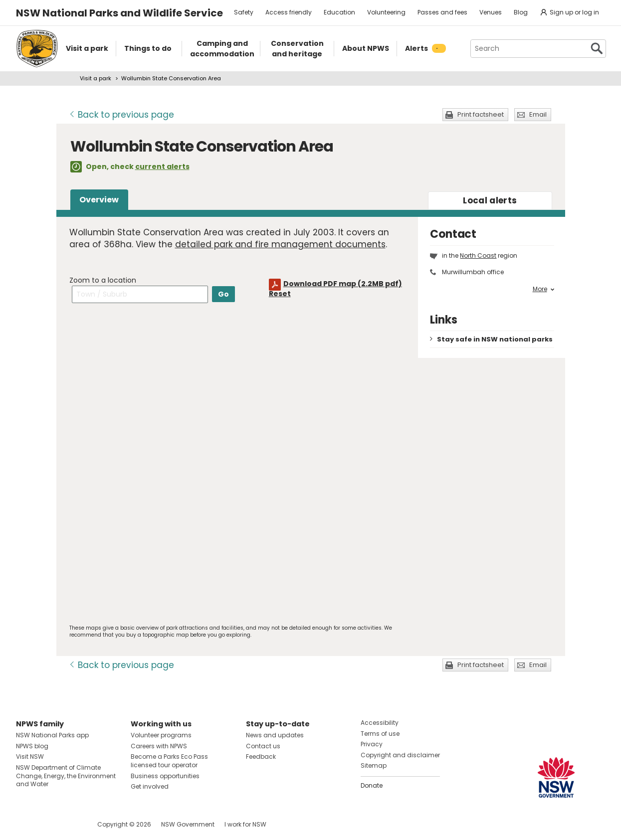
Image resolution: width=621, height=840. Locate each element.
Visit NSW (30, 756)
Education (339, 12)
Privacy (372, 744)
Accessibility (380, 723)
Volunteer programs (161, 735)
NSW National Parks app (52, 735)
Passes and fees (442, 12)
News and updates (275, 735)
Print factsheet (481, 114)
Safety (244, 12)
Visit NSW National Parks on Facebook (25, 824)
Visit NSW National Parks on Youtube (68, 824)
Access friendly (289, 12)
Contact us (263, 746)
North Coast (478, 255)
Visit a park (96, 78)
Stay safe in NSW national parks (495, 339)
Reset (280, 294)
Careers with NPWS (159, 746)
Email (538, 114)
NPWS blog (32, 746)
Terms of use (380, 734)
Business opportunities (165, 776)
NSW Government (188, 824)
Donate (372, 785)
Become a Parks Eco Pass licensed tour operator (169, 761)
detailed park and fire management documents (280, 244)
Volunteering (386, 12)
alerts (490, 200)
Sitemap (374, 765)
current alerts (162, 167)
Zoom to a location (103, 280)
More (543, 289)
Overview (99, 200)
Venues (491, 12)
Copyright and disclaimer (400, 755)
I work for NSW (245, 824)
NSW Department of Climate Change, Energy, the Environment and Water (66, 776)
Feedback (261, 756)
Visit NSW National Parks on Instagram (47, 824)
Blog (521, 12)
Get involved (150, 786)
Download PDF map (343, 284)
